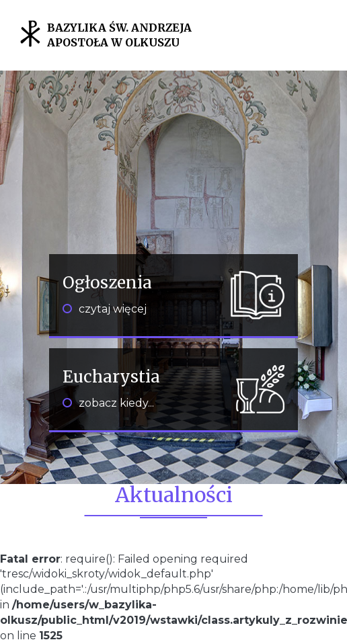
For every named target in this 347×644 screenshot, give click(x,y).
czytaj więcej (105, 309)
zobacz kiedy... (108, 403)
